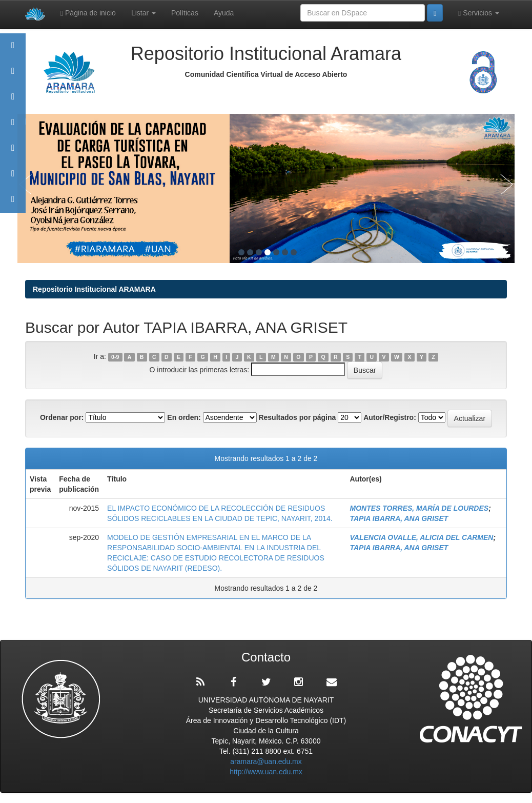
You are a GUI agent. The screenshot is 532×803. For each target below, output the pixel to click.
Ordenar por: (62, 417)
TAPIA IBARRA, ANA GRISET (399, 518)
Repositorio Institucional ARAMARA (94, 289)
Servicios (479, 13)
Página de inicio (88, 13)
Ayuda (224, 13)
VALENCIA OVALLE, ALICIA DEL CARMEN (421, 537)
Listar (144, 13)
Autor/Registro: (390, 417)
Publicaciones (13, 127)
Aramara (13, 76)
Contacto (13, 204)
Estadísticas (13, 178)
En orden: (184, 417)
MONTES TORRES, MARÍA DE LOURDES (419, 508)
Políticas (185, 13)
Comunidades (13, 101)
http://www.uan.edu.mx (266, 772)
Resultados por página (297, 417)
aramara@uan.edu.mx (266, 761)
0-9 (115, 357)
